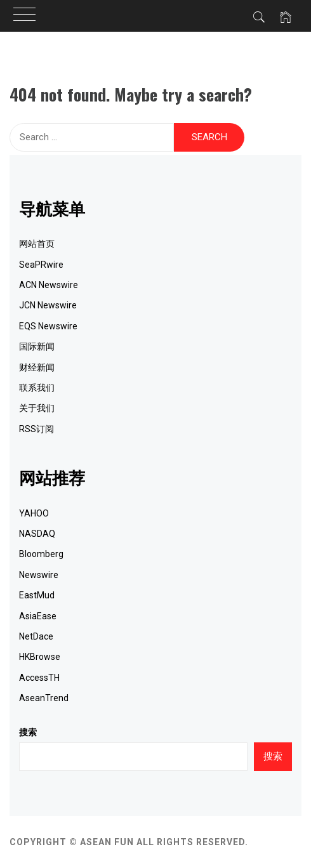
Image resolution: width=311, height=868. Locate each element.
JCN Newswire (48, 305)
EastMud (37, 595)
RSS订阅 (36, 429)
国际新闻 (37, 346)
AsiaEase (38, 616)
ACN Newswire (49, 285)
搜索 (28, 732)
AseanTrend (44, 698)
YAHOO (34, 513)
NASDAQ (37, 534)
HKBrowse (40, 657)
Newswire (39, 575)
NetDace (36, 636)
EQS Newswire (48, 326)
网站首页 (37, 244)
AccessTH (39, 678)
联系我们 (37, 388)
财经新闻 (37, 367)
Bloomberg (41, 554)
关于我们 (37, 408)
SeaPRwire (41, 265)
